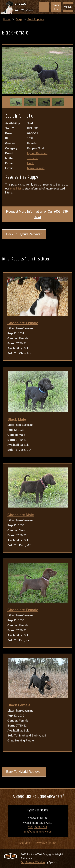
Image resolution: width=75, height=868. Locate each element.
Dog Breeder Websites (33, 862)
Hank (30, 163)
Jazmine (32, 158)
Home (7, 19)
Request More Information (25, 212)
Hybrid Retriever (37, 153)
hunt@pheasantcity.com (37, 832)
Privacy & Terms (46, 843)
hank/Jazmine (36, 168)
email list (15, 189)
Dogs (19, 19)
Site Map (24, 843)
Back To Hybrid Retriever (24, 234)
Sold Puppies (36, 19)
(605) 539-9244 (38, 827)
